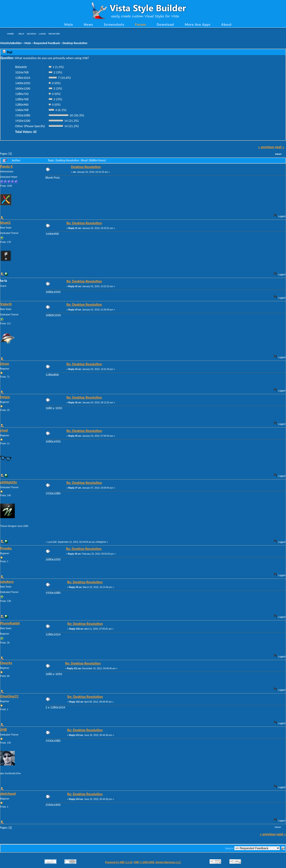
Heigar (5, 397)
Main (69, 24)
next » (280, 147)
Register (54, 34)
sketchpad (8, 793)
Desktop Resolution (75, 43)
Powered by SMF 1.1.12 (119, 862)
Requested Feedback (47, 43)
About (227, 24)
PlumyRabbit (10, 623)
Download (165, 24)
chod (4, 430)
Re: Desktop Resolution (84, 223)
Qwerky (6, 663)
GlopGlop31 (9, 696)
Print (278, 154)
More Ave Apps (198, 24)
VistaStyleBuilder (11, 43)
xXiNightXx (9, 482)
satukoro (7, 582)
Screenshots (114, 24)
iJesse (5, 363)
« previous (266, 147)
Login (42, 34)
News (88, 24)
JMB (3, 729)
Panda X (6, 166)
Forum (141, 24)
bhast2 (5, 222)
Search (32, 34)
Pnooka (6, 548)
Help (21, 34)
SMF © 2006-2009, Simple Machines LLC (158, 862)
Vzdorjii (6, 304)
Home (11, 34)
